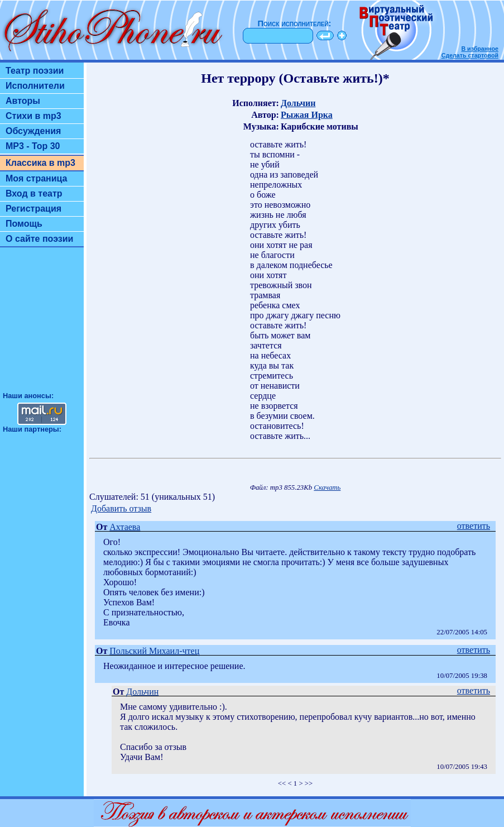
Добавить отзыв (121, 508)
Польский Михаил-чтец (154, 651)
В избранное (480, 49)
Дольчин (298, 103)
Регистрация (33, 209)
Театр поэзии (35, 71)
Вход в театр (34, 193)
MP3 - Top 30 (33, 146)
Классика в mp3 (40, 163)
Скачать (327, 487)
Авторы (23, 101)
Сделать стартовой (470, 55)
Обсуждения (33, 131)
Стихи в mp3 (33, 116)
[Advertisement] (42, 324)
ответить (474, 526)
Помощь (24, 224)
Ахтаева (125, 527)
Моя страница (37, 178)
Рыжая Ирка (307, 115)
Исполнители (35, 86)
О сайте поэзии (39, 239)
